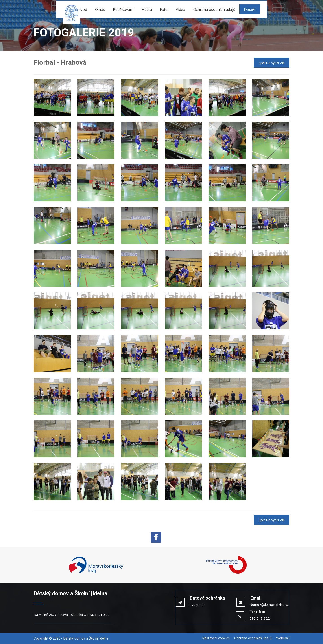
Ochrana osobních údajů (214, 9)
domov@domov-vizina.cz (270, 605)
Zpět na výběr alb (272, 63)
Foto (164, 9)
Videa (181, 9)
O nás (100, 9)
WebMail (283, 638)
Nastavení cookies (215, 638)
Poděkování (123, 9)
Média (147, 9)
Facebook (156, 537)
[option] (96, 565)
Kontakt (250, 9)
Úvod (83, 9)
